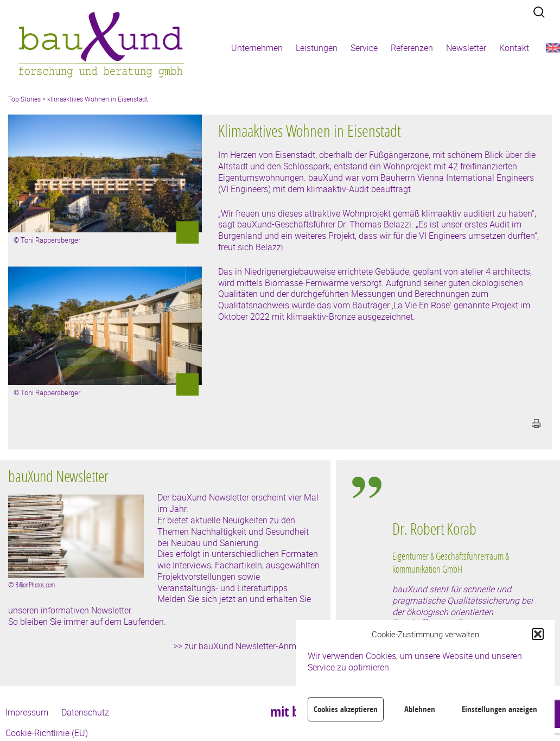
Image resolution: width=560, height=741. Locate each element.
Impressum (27, 712)
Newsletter (466, 48)
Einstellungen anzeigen (499, 709)
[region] (464, 582)
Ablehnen (420, 709)
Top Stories (24, 99)
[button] (538, 634)
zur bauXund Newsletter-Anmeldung (253, 646)
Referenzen (412, 48)
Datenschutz (85, 712)
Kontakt (514, 48)
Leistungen (317, 48)
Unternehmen (257, 48)
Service (364, 48)
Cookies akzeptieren (346, 709)
